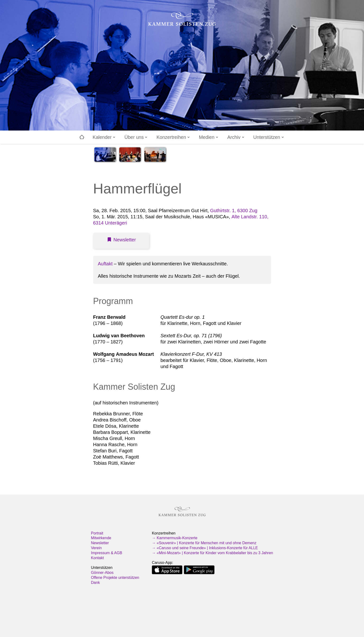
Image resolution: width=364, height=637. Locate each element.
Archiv (236, 137)
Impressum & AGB (107, 553)
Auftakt (105, 264)
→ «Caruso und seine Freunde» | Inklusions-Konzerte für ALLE (205, 548)
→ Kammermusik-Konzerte (175, 538)
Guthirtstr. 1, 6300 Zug (234, 211)
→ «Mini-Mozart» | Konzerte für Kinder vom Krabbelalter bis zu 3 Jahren (212, 553)
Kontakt (97, 558)
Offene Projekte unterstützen (115, 578)
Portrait (97, 533)
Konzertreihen (173, 137)
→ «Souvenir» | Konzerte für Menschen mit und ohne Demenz (204, 543)
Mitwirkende (101, 538)
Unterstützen (269, 137)
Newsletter (100, 543)
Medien (209, 137)
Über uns (136, 137)
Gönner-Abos (102, 573)
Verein (96, 548)
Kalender (104, 137)
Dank (95, 583)
